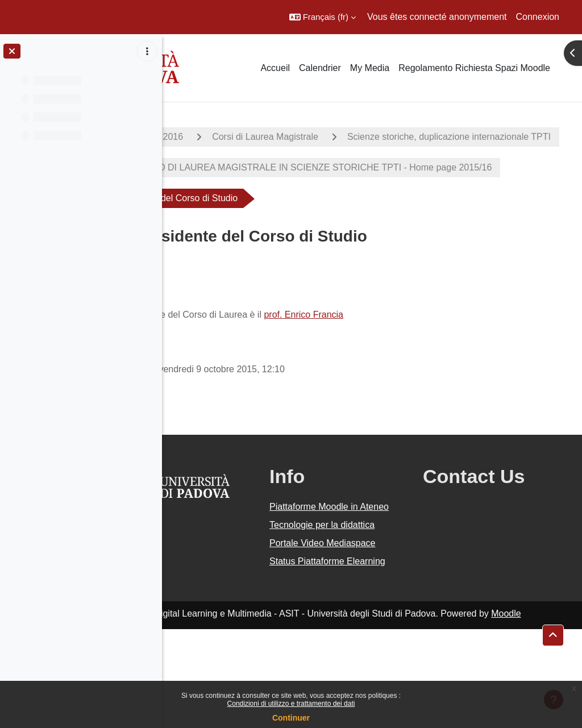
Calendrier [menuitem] (320, 68)
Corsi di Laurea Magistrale (334, 137)
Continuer (291, 718)
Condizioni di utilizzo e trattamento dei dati (291, 704)
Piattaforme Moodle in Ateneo (360, 558)
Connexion (538, 17)
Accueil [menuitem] (275, 68)
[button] (323, 17)
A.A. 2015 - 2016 (218, 137)
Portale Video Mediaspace (343, 621)
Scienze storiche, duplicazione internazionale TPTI (297, 167)
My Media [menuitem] (370, 68)
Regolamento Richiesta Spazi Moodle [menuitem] (474, 68)
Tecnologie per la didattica (350, 590)
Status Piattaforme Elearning (353, 653)
